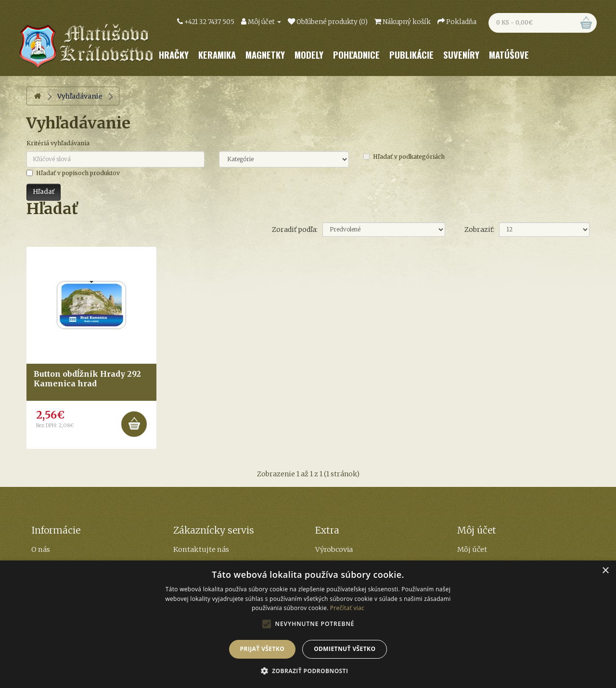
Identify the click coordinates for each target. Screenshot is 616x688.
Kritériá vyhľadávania (58, 143)
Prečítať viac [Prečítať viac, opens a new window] (347, 608)
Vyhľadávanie (80, 96)
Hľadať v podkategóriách (404, 157)
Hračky (174, 55)
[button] (308, 671)
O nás (41, 549)
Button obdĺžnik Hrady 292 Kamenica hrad (87, 378)
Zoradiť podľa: (295, 229)
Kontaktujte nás (201, 549)
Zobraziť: (479, 229)
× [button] (605, 571)
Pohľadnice (356, 55)
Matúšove (509, 55)
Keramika (217, 55)
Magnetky (265, 55)
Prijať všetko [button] (263, 649)
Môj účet (472, 549)
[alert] (308, 624)
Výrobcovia (334, 549)
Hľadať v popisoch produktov (73, 173)
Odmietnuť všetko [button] (345, 649)
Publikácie (411, 55)
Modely (309, 55)
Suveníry (461, 55)
